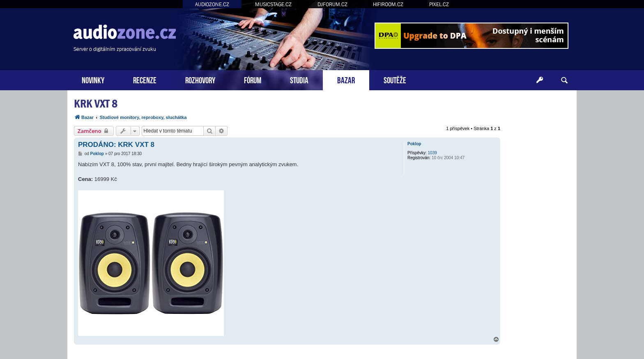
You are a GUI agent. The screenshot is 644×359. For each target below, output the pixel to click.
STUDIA (299, 79)
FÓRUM (253, 79)
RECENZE (145, 79)
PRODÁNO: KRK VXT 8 (116, 145)
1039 (432, 153)
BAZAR (346, 79)
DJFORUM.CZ (332, 4)
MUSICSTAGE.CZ (273, 4)
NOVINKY (93, 79)
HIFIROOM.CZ (388, 4)
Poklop (414, 144)
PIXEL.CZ (439, 4)
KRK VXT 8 (96, 104)
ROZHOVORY (200, 79)
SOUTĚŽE (395, 79)
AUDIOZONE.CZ (212, 4)
